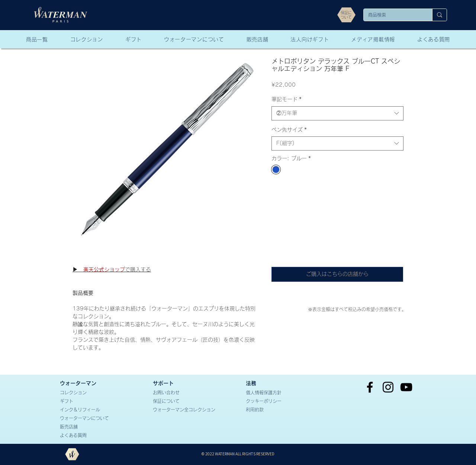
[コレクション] (87, 393)
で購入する (112, 269)
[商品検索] (392, 15)
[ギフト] (87, 401)
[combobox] (337, 113)
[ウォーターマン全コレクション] (193, 410)
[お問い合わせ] (180, 393)
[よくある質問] (87, 435)
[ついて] (346, 17)
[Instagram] (388, 387)
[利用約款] (273, 410)
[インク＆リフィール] (87, 410)
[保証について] (180, 401)
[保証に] (346, 13)
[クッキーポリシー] (273, 401)
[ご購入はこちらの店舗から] (337, 274)
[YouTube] (406, 387)
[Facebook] (370, 387)
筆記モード (287, 99)
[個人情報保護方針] (273, 393)
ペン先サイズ (289, 130)
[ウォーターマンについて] (87, 418)
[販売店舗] (87, 427)
